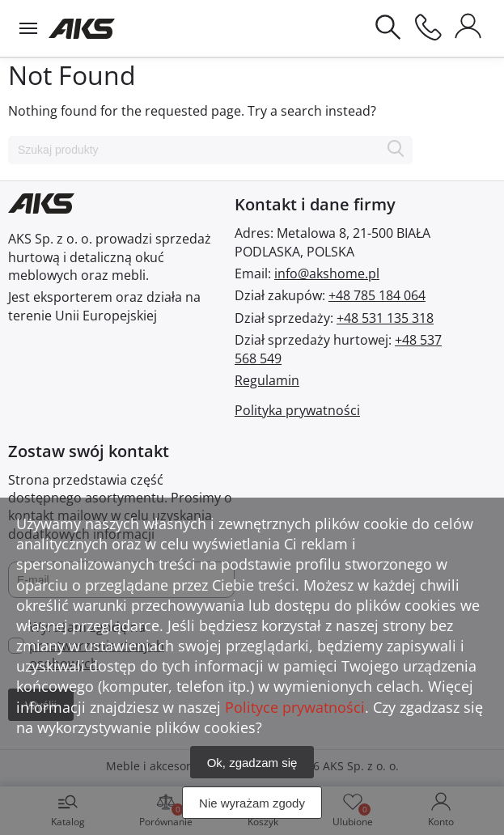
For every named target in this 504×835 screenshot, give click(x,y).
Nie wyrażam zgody (252, 803)
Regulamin (267, 380)
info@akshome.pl (327, 273)
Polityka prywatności (297, 410)
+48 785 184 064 (377, 295)
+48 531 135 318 (385, 318)
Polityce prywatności (295, 707)
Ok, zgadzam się (252, 763)
